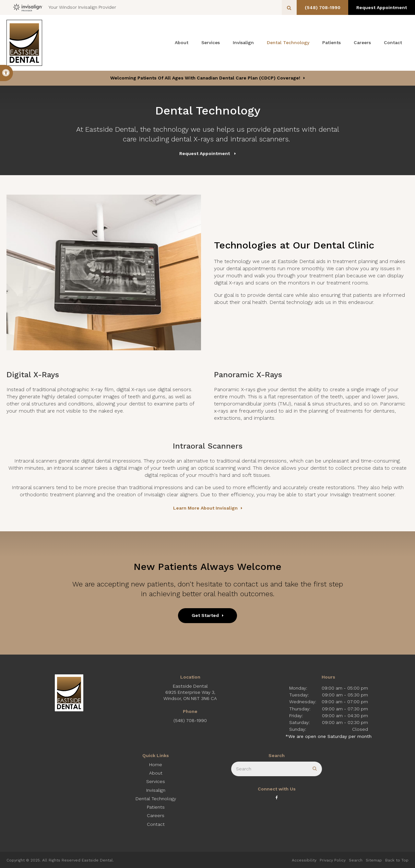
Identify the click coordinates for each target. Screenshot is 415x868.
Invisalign (243, 42)
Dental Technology (288, 42)
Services (211, 42)
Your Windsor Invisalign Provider (65, 7)
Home (156, 765)
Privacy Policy (333, 860)
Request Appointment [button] (381, 7)
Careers (362, 42)
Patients (332, 42)
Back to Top (397, 860)
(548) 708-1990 (320, 7)
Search (356, 860)
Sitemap (374, 860)
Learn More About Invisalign (205, 508)
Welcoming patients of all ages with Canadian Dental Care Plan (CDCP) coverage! (205, 78)
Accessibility (304, 860)
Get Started (205, 615)
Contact (393, 42)
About (182, 42)
